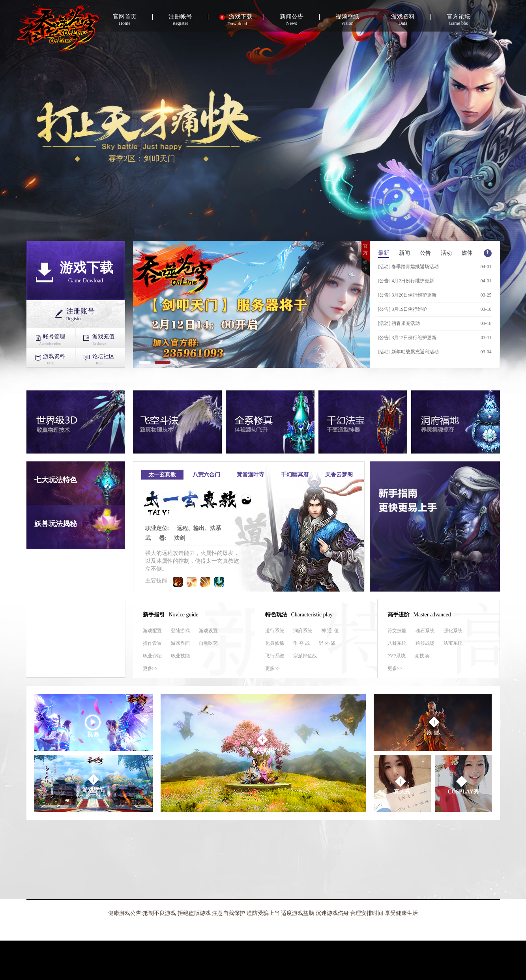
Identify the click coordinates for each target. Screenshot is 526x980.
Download (236, 20)
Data (403, 20)
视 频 (93, 725)
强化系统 (453, 631)
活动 (446, 253)
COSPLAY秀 (463, 785)
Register (181, 20)
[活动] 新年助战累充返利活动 (409, 352)
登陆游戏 (180, 631)
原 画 (434, 725)
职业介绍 (152, 656)
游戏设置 (208, 631)
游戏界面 (180, 643)
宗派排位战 (305, 656)
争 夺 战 (301, 643)
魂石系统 (425, 631)
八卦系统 (397, 643)
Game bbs (459, 20)
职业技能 (180, 656)
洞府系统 (303, 631)
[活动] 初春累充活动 (399, 323)
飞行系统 (275, 656)
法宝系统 (453, 643)
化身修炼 (275, 643)
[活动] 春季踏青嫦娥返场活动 (409, 267)
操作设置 (152, 643)
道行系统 (275, 631)
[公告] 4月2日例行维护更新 (406, 281)
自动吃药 (208, 643)
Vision (347, 20)
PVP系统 (397, 656)
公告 (425, 253)
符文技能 (397, 631)
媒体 (365, 266)
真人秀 (402, 785)
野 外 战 (327, 643)
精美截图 (263, 743)
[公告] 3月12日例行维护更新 (407, 338)
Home (125, 20)
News (292, 20)
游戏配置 (152, 631)
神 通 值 (330, 631)
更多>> (150, 668)
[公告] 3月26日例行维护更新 (407, 295)
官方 (365, 249)
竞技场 (422, 656)
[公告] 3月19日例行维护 (403, 309)
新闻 (404, 253)
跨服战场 (425, 643)
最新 (384, 253)
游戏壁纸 (94, 783)
